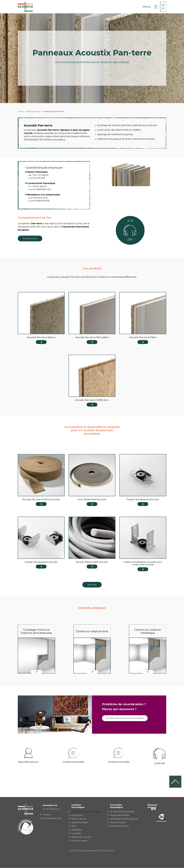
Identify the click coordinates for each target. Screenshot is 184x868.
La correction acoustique (122, 812)
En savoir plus (30, 238)
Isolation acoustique (33, 111)
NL (163, 8)
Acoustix (21, 111)
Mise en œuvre (79, 819)
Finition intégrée (118, 822)
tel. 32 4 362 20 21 (51, 809)
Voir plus (92, 585)
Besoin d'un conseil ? (82, 837)
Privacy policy (109, 850)
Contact (47, 815)
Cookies (72, 850)
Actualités (76, 833)
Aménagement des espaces (124, 819)
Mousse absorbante (120, 815)
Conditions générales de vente (90, 850)
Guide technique (80, 822)
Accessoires (77, 815)
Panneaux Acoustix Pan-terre (86, 812)
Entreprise (76, 830)
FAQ (74, 826)
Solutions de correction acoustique (125, 718)
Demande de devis (52, 818)
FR (163, 5)
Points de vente (79, 841)
